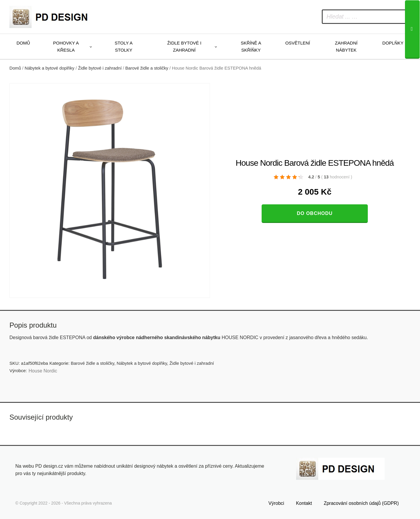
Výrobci (276, 503)
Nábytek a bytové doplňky (50, 68)
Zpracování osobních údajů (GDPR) (361, 503)
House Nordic (43, 371)
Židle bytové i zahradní (184, 46)
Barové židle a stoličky (147, 68)
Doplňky (393, 43)
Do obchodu (315, 213)
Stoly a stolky (124, 46)
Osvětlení (298, 43)
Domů (23, 43)
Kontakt (304, 503)
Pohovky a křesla (66, 46)
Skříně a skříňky (251, 46)
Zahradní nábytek (346, 46)
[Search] (412, 29)
